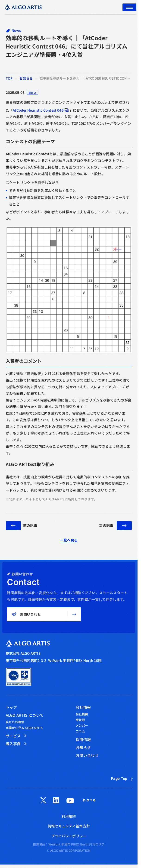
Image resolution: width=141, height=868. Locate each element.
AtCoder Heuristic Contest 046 (38, 110)
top (9, 78)
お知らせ (26, 78)
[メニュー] (129, 7)
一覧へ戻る (69, 540)
